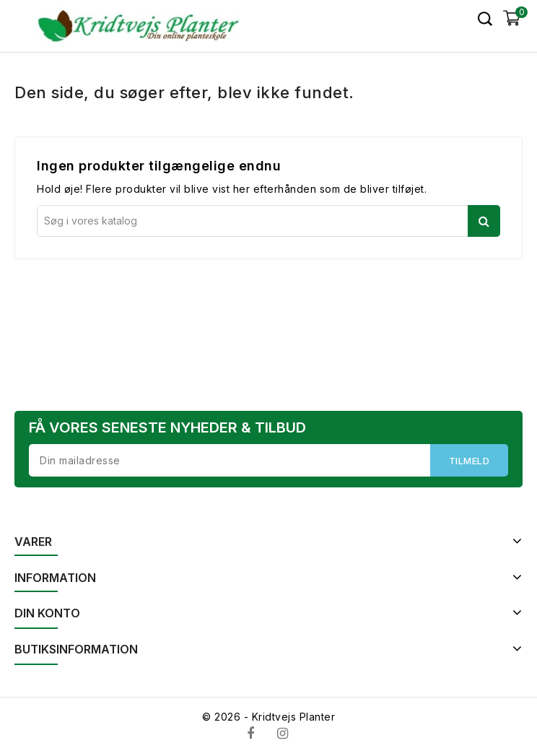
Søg (484, 221)
